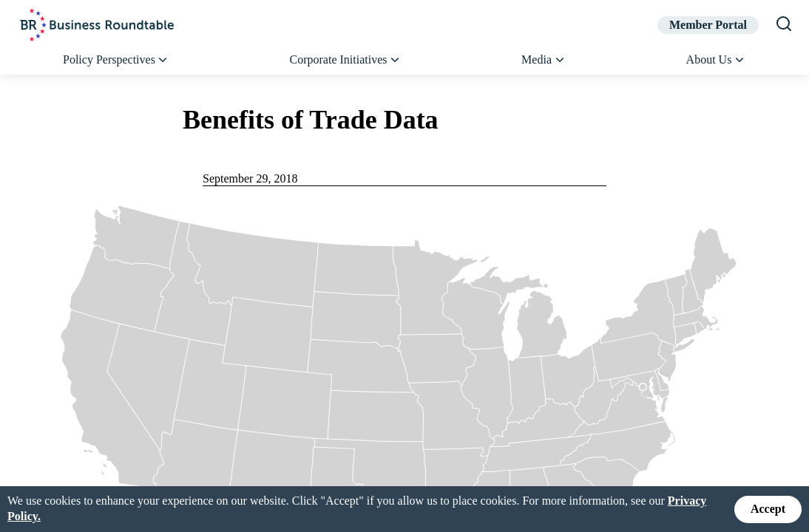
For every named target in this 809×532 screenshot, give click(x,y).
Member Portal (708, 25)
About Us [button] (716, 60)
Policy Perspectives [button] (116, 60)
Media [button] (544, 60)
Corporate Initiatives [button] (346, 60)
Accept (768, 509)
